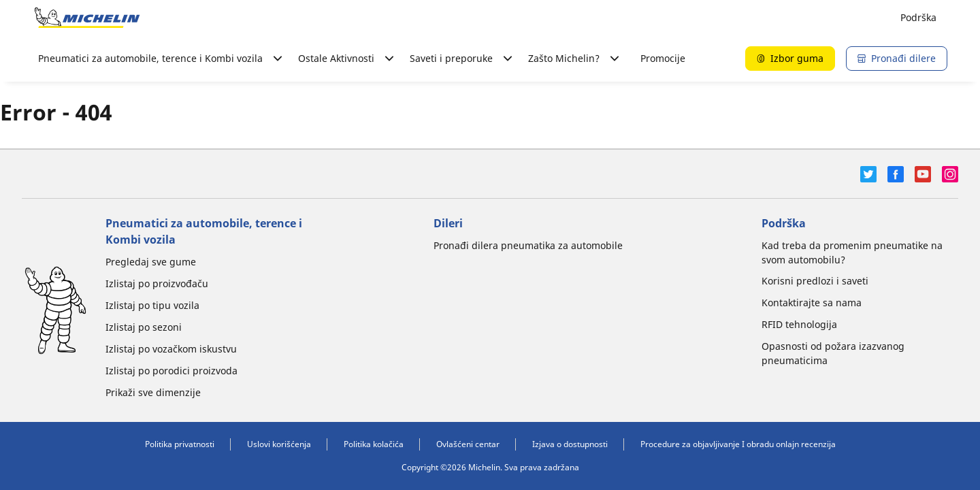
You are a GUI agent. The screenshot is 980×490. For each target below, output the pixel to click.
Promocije (663, 58)
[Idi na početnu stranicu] (87, 18)
